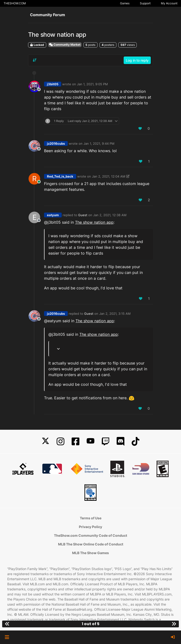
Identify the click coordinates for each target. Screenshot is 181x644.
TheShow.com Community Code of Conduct (90, 535)
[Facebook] (75, 441)
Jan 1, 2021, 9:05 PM (92, 84)
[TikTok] (136, 441)
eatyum (53, 215)
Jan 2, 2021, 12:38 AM (110, 215)
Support (145, 3)
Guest (83, 215)
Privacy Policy (90, 527)
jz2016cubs (56, 143)
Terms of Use (91, 518)
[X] (45, 441)
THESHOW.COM (15, 3)
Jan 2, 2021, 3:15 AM (115, 314)
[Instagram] (60, 441)
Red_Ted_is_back (60, 176)
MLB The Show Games (90, 553)
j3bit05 (53, 84)
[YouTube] (90, 441)
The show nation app (94, 222)
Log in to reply (137, 60)
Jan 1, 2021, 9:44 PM (99, 143)
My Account (169, 3)
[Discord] (121, 441)
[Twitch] (106, 441)
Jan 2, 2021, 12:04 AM (109, 176)
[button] (7, 637)
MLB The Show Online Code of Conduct (91, 544)
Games (125, 3)
